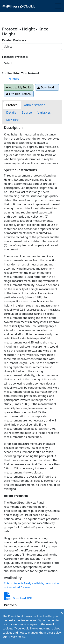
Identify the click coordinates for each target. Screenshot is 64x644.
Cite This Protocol (19, 94)
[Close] (62, 613)
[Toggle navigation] (58, 6)
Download (46, 87)
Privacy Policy (16, 637)
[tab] (12, 105)
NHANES (14, 79)
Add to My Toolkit (19, 87)
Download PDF (18, 598)
